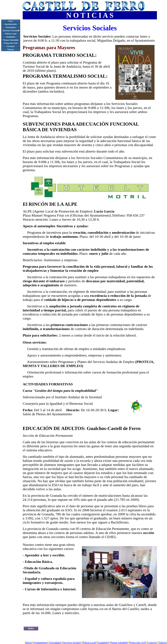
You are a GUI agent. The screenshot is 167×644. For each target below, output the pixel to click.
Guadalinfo (103, 643)
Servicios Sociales (72, 643)
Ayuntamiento (40, 643)
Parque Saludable (119, 643)
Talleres (162, 643)
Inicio (28, 643)
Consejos (152, 643)
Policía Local (89, 643)
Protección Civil (138, 643)
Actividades (55, 643)
